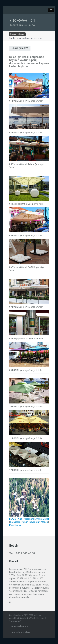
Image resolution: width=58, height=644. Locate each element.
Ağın (20, 519)
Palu (11, 525)
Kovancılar (35, 522)
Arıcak (39, 519)
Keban (25, 522)
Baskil (46, 519)
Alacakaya (29, 519)
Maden (44, 522)
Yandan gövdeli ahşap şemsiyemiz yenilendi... (30, 38)
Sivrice (18, 525)
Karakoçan (15, 522)
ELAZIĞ (13, 519)
